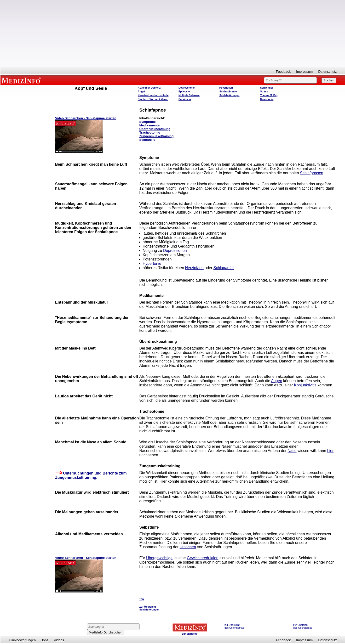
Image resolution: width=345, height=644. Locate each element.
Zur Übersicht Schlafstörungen (149, 608)
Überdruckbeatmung (155, 129)
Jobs (45, 640)
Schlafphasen (312, 173)
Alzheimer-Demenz (149, 88)
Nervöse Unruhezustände (153, 95)
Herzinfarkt (194, 268)
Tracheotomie (150, 133)
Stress (264, 91)
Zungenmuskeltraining (156, 136)
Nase (292, 451)
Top (141, 599)
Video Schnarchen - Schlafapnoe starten (86, 118)
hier (331, 451)
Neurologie (267, 99)
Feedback (283, 72)
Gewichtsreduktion (203, 558)
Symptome (147, 122)
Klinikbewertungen (22, 640)
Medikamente (149, 125)
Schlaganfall (224, 268)
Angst (141, 91)
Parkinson (185, 99)
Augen (276, 381)
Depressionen (187, 88)
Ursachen (188, 547)
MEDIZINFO (22, 80)
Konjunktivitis (305, 385)
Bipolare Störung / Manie (153, 99)
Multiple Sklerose (189, 95)
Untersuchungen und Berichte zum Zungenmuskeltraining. (91, 475)
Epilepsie (184, 91)
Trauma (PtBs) (269, 95)
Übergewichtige (159, 558)
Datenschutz (328, 72)
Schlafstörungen (229, 95)
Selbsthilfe (147, 140)
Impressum (304, 72)
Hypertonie (152, 263)
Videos (59, 640)
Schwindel (267, 88)
